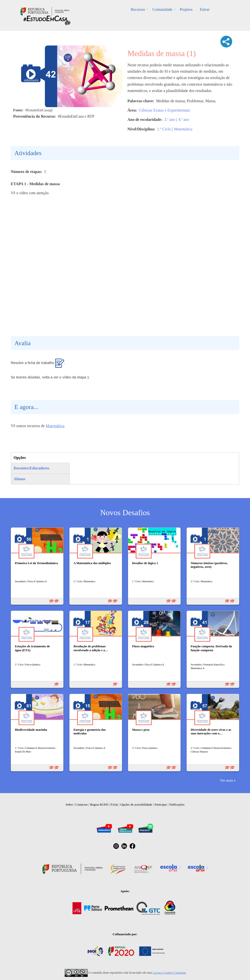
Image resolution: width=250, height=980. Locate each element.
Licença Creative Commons (170, 973)
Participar (161, 804)
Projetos (186, 9)
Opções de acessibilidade (136, 804)
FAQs (114, 804)
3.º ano (170, 120)
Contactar (82, 804)
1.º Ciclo (164, 129)
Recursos (138, 9)
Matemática (183, 129)
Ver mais (227, 780)
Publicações (177, 804)
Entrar (205, 9)
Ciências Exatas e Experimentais (164, 110)
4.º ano (184, 120)
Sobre (69, 804)
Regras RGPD (99, 804)
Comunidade (162, 9)
